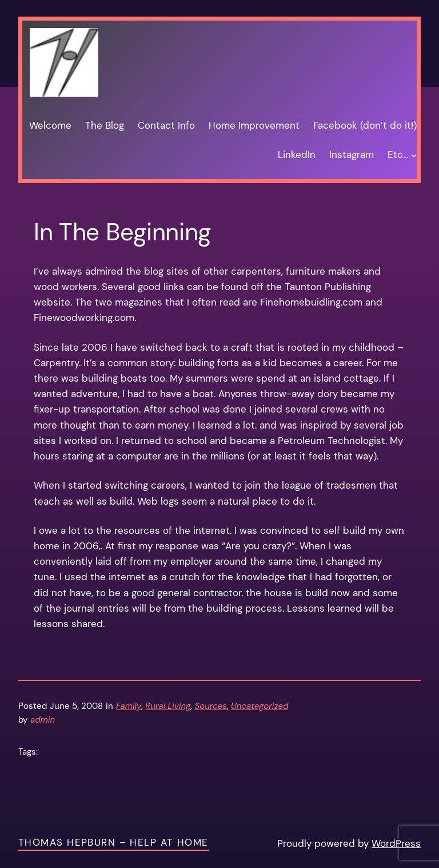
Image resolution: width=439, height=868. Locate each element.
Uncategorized (260, 706)
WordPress (396, 843)
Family (129, 706)
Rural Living (168, 706)
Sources (210, 706)
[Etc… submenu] (414, 155)
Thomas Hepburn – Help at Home (113, 842)
